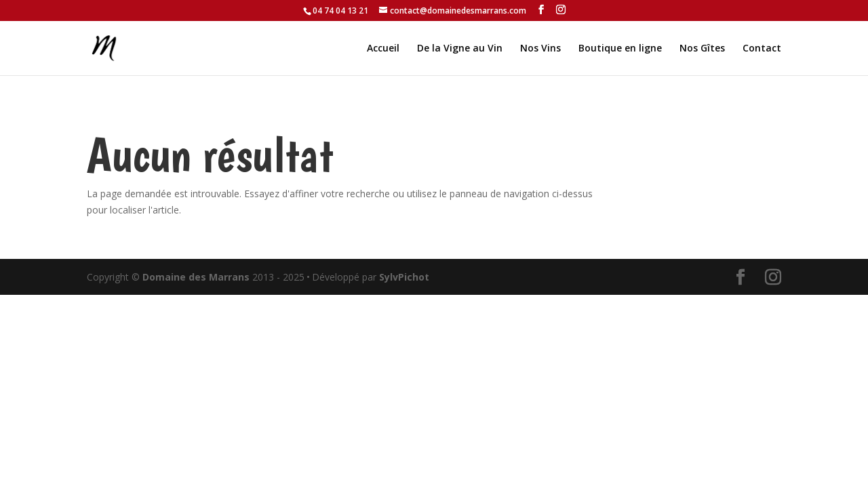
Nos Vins (540, 49)
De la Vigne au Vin (460, 49)
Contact (762, 49)
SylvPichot (404, 277)
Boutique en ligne (620, 49)
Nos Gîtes (702, 49)
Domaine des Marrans (196, 277)
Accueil (383, 49)
